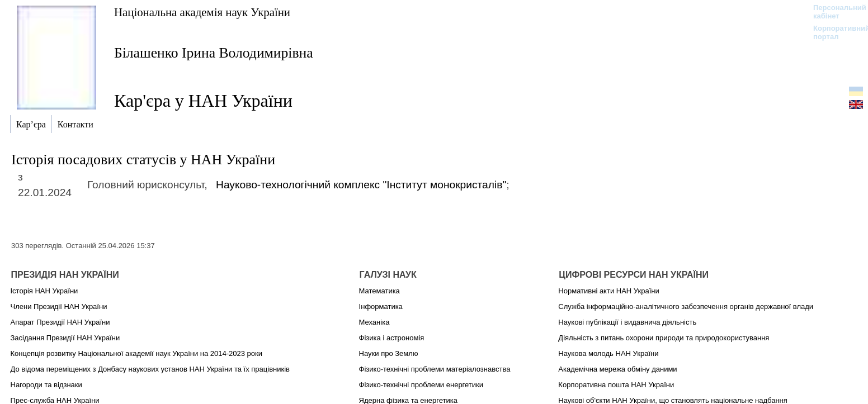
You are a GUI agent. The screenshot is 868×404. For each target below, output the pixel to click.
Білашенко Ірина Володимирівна (214, 53)
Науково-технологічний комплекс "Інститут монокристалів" (361, 185)
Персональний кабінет (834, 12)
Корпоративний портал (834, 32)
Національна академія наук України (202, 12)
